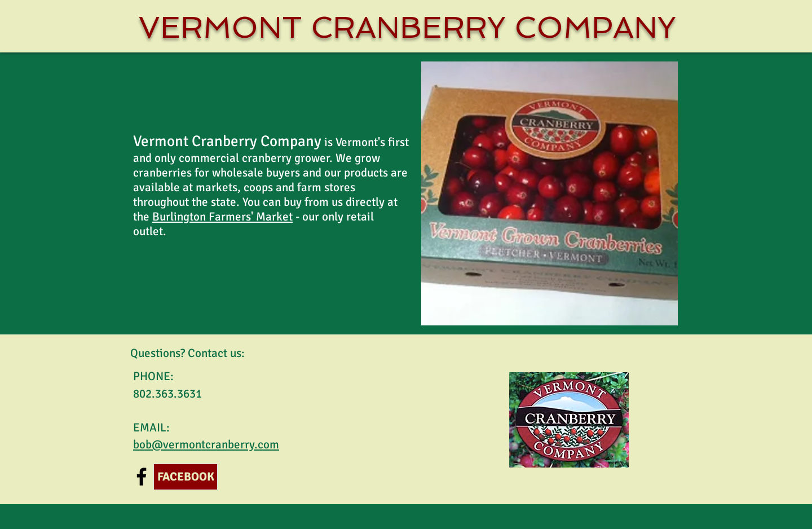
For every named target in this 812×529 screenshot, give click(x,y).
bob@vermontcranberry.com (206, 444)
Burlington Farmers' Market (222, 217)
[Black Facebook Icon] (142, 477)
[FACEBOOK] (186, 477)
